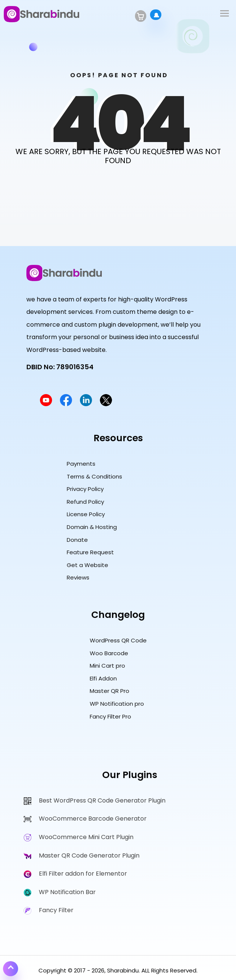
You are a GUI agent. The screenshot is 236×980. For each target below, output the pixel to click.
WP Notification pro (117, 704)
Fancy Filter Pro (110, 716)
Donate (77, 540)
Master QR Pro (110, 691)
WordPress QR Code (118, 640)
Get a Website (87, 565)
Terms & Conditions (94, 476)
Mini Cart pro (107, 666)
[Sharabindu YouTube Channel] (46, 404)
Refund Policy (85, 502)
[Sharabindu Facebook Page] (66, 404)
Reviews (78, 577)
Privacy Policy (85, 489)
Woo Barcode (109, 653)
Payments (81, 464)
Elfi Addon (103, 678)
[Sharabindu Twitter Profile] (106, 404)
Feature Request (90, 552)
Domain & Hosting (92, 527)
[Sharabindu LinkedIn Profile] (86, 404)
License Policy (86, 514)
